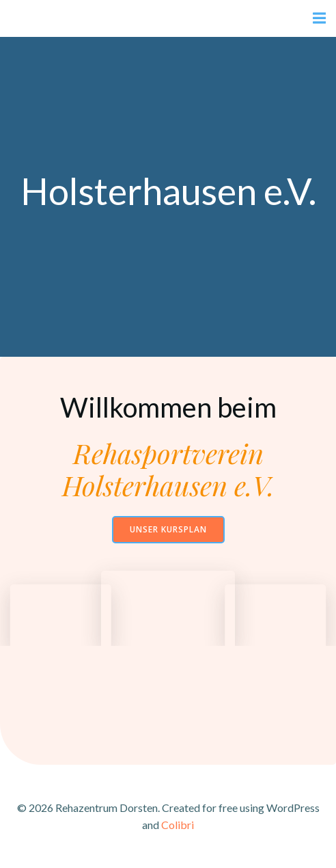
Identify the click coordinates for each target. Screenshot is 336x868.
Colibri (178, 825)
